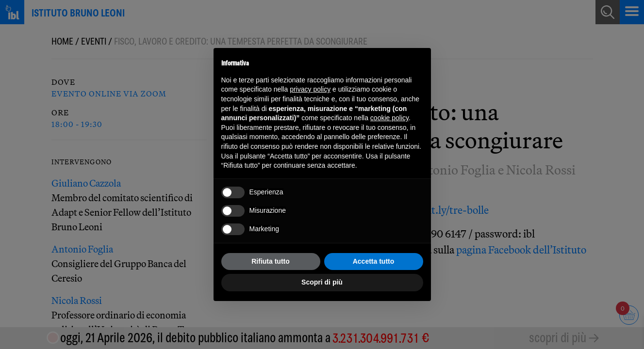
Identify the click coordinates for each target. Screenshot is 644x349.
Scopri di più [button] (322, 282)
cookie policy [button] (389, 118)
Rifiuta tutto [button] (271, 261)
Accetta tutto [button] (374, 261)
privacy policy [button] (310, 89)
